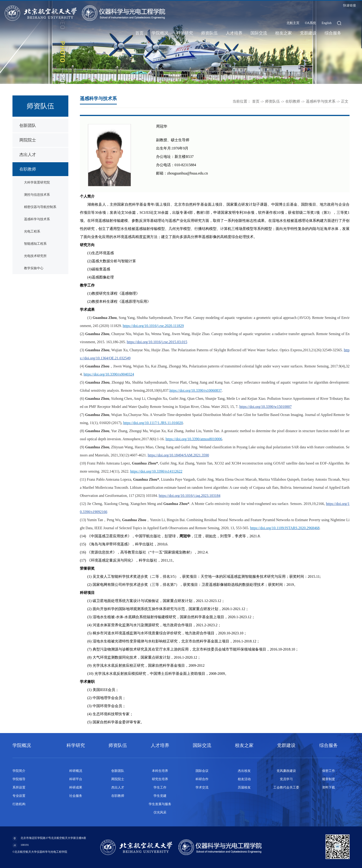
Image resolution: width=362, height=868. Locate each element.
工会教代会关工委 (286, 787)
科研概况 (76, 771)
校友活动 (244, 779)
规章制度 (329, 779)
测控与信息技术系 (37, 195)
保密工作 (329, 771)
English (327, 23)
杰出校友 (244, 771)
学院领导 (19, 779)
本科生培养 (160, 771)
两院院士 (28, 140)
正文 (345, 101)
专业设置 (19, 796)
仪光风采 (160, 812)
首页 (139, 33)
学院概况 (160, 33)
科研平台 (76, 779)
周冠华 (162, 126)
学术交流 (202, 787)
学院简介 (19, 771)
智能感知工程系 (35, 244)
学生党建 (160, 796)
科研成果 (76, 787)
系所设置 (19, 787)
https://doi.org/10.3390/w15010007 (265, 407)
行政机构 (19, 804)
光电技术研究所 (35, 256)
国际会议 (202, 771)
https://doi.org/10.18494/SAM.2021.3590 (178, 455)
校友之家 (284, 33)
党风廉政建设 (286, 771)
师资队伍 (209, 33)
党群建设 (308, 33)
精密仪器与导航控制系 (40, 207)
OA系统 (311, 23)
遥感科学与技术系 (37, 219)
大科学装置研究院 (37, 182)
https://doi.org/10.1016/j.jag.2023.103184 (190, 496)
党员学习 (286, 779)
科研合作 (202, 779)
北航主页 (293, 23)
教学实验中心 (34, 268)
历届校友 (244, 787)
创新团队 (28, 125)
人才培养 (234, 33)
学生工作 (160, 787)
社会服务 (76, 796)
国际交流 (259, 33)
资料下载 (329, 787)
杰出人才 (28, 155)
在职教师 (28, 169)
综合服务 (333, 33)
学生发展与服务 (160, 804)
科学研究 (185, 33)
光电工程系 (32, 231)
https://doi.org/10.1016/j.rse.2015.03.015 (157, 342)
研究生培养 (160, 779)
